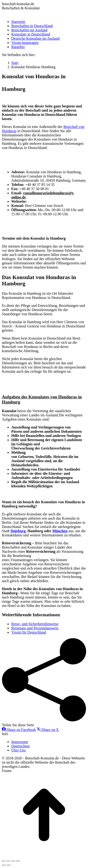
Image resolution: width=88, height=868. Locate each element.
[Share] (8, 861)
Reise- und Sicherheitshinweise (35, 624)
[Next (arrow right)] (8, 865)
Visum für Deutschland (29, 632)
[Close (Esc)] (4, 861)
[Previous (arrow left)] (4, 865)
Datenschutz (21, 746)
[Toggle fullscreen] (13, 861)
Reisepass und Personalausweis (35, 628)
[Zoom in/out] (18, 861)
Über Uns (19, 750)
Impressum (20, 742)
